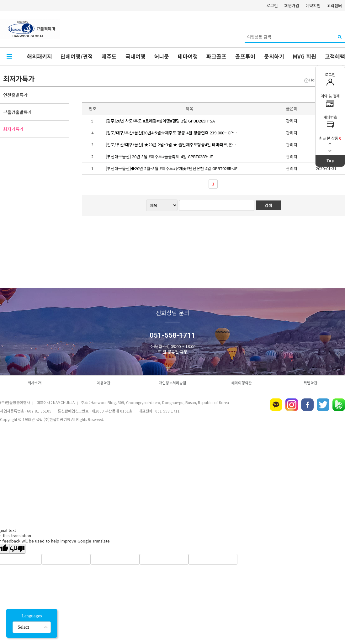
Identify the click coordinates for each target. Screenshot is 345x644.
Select (23, 627)
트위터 (323, 405)
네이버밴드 (339, 405)
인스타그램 (292, 405)
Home (315, 80)
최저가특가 (13, 129)
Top (330, 161)
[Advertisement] (172, 475)
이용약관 (103, 383)
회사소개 (34, 383)
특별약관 (310, 383)
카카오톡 (276, 405)
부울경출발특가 (17, 112)
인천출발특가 (15, 95)
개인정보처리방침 (172, 383)
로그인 (272, 5)
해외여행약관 (242, 383)
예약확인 (313, 5)
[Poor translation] (17, 549)
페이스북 (307, 405)
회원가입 (292, 5)
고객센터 (334, 5)
